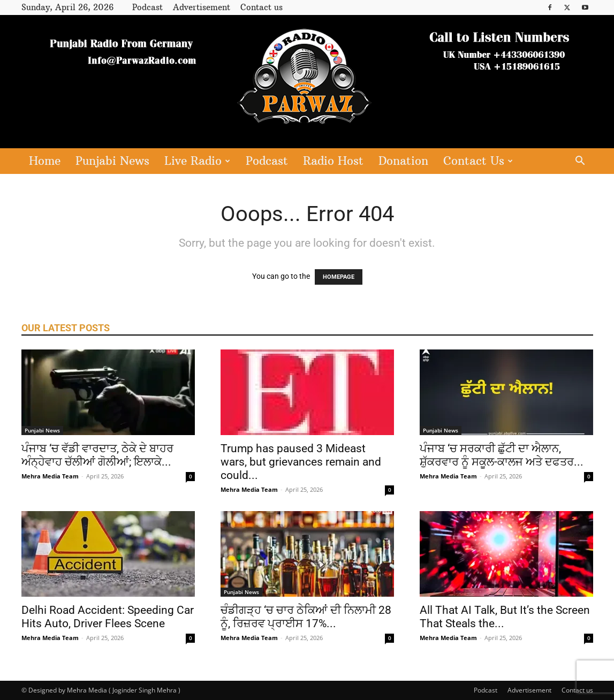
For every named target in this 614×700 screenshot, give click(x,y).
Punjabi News (112, 161)
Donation (403, 161)
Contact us (261, 7)
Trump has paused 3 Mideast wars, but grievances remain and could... (301, 462)
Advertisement (202, 7)
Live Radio (197, 161)
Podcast (147, 7)
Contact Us (478, 161)
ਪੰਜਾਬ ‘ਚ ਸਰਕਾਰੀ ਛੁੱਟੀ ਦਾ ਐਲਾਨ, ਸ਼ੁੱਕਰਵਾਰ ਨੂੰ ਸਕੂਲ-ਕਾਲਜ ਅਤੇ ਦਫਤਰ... (502, 455)
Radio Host (333, 161)
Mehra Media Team (50, 476)
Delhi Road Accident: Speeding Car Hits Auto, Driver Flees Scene (108, 617)
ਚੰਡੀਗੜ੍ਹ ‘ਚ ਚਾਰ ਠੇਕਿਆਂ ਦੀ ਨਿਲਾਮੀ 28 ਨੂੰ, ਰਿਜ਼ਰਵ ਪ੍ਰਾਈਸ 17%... (306, 617)
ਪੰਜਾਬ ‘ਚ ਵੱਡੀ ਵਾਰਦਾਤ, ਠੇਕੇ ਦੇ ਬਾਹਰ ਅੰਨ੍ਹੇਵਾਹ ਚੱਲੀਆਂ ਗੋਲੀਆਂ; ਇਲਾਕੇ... (97, 455)
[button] (580, 162)
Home (45, 161)
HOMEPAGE (339, 277)
